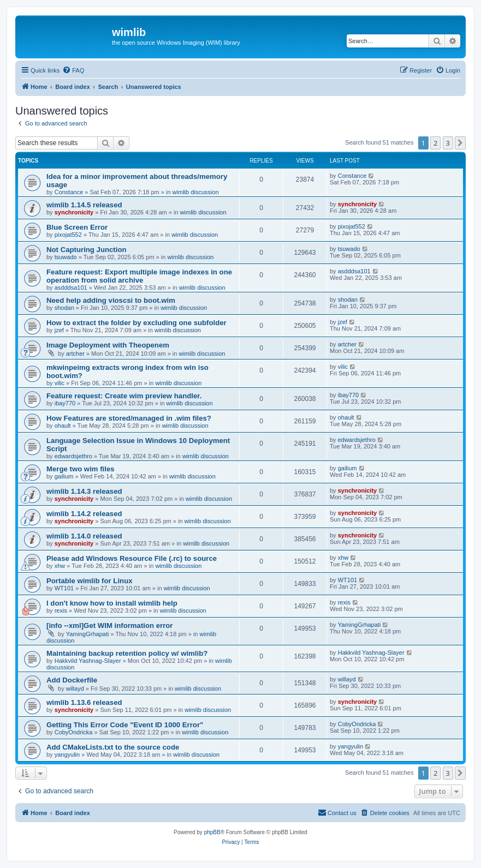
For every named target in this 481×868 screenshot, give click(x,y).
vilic (60, 383)
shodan (64, 308)
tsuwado (66, 257)
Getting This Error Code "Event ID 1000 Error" (125, 725)
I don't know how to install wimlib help (112, 603)
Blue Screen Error (77, 227)
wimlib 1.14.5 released (84, 205)
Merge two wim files (81, 469)
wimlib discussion (196, 192)
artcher (75, 354)
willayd (75, 689)
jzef (59, 330)
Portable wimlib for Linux (90, 581)
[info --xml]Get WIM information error (110, 625)
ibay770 (65, 403)
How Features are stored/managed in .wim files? (129, 418)
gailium (64, 476)
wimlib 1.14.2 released (84, 514)
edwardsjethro (73, 456)
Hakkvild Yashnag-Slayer (88, 661)
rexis (61, 610)
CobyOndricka (74, 732)
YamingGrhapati (88, 634)
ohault (63, 426)
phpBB (212, 832)
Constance (69, 192)
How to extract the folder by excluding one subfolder (136, 323)
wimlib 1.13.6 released (84, 702)
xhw (60, 566)
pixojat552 (68, 235)
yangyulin (67, 755)
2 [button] (435, 143)
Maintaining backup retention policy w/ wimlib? (127, 653)
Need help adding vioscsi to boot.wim (111, 300)
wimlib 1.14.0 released (84, 536)
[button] (460, 143)
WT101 (64, 588)
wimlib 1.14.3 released (84, 491)
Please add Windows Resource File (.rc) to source (132, 558)
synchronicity (74, 212)
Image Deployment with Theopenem (108, 345)
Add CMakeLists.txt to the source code (113, 747)
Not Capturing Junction (87, 250)
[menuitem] (73, 70)
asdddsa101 (71, 288)
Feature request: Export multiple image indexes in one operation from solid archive (139, 276)
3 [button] (448, 143)
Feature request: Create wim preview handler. (124, 396)
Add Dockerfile (72, 680)
